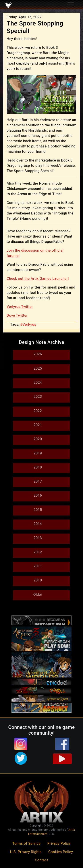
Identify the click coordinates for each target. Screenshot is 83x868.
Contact (41, 860)
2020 (38, 439)
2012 (38, 552)
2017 (38, 481)
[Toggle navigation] (9, 5)
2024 (38, 382)
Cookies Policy (61, 852)
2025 (38, 368)
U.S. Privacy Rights (26, 852)
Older (38, 595)
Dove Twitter (17, 315)
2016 (38, 495)
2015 (38, 510)
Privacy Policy (59, 843)
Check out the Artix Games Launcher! (38, 279)
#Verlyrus (28, 324)
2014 (38, 524)
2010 (38, 580)
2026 (38, 354)
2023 (38, 397)
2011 (38, 566)
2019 (38, 453)
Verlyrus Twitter (20, 307)
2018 (38, 467)
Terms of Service (27, 843)
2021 (38, 425)
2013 (38, 538)
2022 (38, 411)
